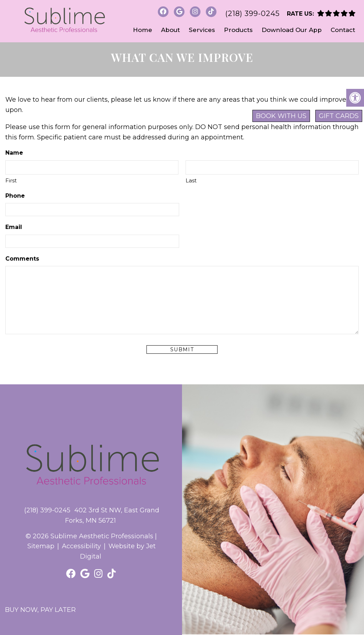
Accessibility (81, 546)
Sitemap (41, 546)
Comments (22, 259)
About (170, 30)
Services (202, 30)
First (11, 180)
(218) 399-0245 (253, 14)
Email (14, 227)
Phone (15, 196)
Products (238, 30)
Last (191, 180)
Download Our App (292, 30)
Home (143, 30)
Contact (343, 30)
